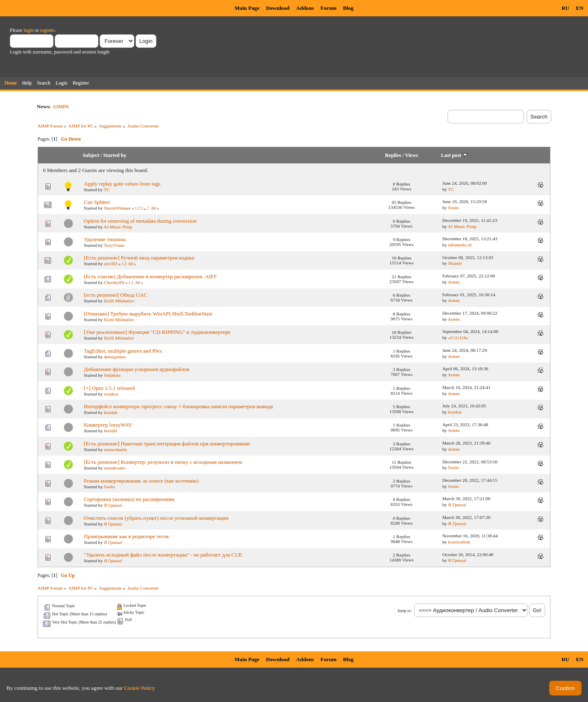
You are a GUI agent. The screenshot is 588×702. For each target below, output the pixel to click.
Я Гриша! (113, 505)
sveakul (111, 394)
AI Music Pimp (118, 227)
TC (107, 190)
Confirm (565, 688)
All (154, 208)
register (47, 30)
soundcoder (114, 468)
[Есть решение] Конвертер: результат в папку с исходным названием (163, 462)
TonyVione (114, 245)
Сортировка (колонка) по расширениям (129, 499)
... (146, 208)
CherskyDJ (114, 282)
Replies (393, 155)
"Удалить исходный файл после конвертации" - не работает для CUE (163, 555)
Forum (329, 8)
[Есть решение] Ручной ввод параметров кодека (139, 258)
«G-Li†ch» (458, 338)
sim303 (110, 264)
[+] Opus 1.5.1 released (109, 388)
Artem (454, 282)
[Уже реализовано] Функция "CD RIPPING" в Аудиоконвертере (157, 332)
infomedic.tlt (460, 245)
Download (278, 8)
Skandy (455, 263)
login (29, 30)
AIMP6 (60, 106)
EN (580, 8)
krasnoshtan (459, 542)
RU (565, 8)
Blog (348, 8)
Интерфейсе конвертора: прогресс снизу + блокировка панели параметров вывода (178, 406)
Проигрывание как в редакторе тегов (126, 536)
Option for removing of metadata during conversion (140, 221)
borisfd (110, 431)
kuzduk (110, 412)
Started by (115, 155)
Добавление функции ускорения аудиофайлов (136, 369)
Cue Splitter (97, 202)
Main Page (247, 8)
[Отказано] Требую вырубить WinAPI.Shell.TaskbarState (148, 314)
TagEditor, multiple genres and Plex (123, 351)
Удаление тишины (105, 239)
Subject (91, 155)
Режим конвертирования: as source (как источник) (141, 481)
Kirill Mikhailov (119, 301)
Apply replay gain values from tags (122, 184)
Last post (454, 155)
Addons (305, 8)
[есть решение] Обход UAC (115, 295)
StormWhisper (117, 208)
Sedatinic (112, 375)
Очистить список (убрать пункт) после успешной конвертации (156, 518)
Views (412, 155)
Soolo (453, 208)
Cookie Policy (140, 688)
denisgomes (115, 357)
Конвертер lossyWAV (108, 425)
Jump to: (404, 611)
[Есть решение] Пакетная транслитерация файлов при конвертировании (167, 444)
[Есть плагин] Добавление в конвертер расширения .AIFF (150, 276)
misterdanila (115, 449)
